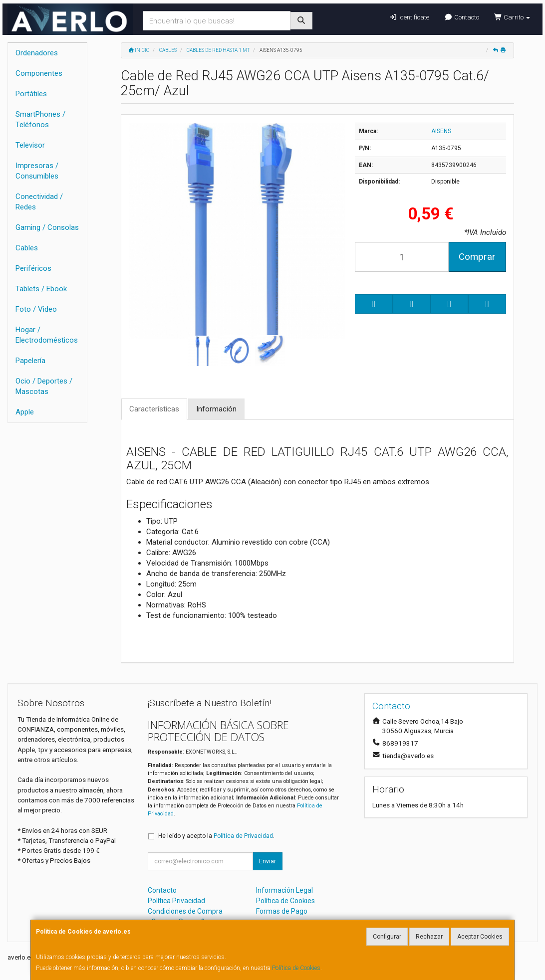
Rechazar (429, 937)
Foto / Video (36, 309)
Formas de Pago (282, 911)
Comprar (477, 257)
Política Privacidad (176, 901)
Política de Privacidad (243, 836)
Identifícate (409, 17)
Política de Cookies (296, 968)
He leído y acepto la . (216, 836)
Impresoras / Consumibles (37, 171)
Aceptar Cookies (480, 937)
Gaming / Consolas (47, 227)
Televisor (30, 145)
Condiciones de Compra (185, 911)
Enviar (268, 861)
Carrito (512, 17)
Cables (27, 248)
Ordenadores (37, 53)
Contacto (461, 17)
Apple (25, 412)
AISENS (441, 131)
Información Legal (284, 890)
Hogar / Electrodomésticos (47, 335)
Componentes (39, 73)
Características (154, 409)
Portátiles (31, 94)
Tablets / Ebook (41, 289)
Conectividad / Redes (39, 202)
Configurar (387, 937)
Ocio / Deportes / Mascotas (44, 386)
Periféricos (33, 268)
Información (216, 409)
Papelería (30, 361)
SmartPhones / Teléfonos (40, 119)
